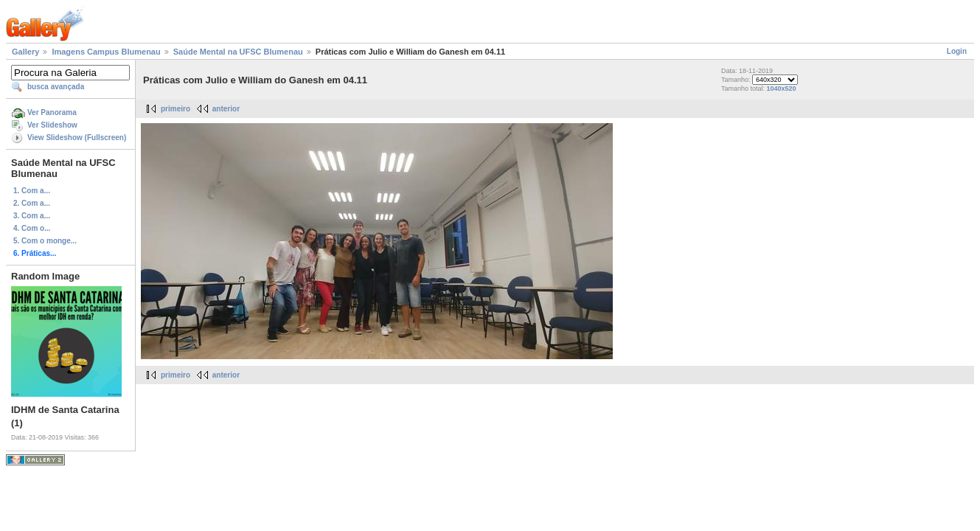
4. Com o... (32, 228)
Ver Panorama (52, 112)
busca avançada (56, 87)
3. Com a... (32, 216)
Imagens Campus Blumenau (106, 52)
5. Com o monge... (45, 241)
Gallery (25, 52)
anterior (226, 109)
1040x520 (781, 88)
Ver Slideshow (52, 125)
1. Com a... (32, 191)
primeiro (176, 109)
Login (957, 51)
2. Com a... (32, 203)
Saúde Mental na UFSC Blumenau (238, 52)
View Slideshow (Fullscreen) (77, 138)
